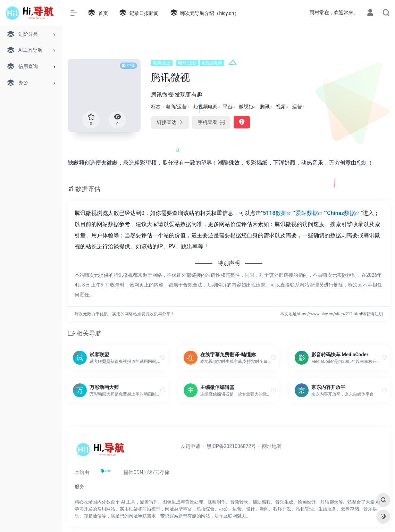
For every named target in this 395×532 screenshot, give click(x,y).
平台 (228, 107)
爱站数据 (307, 213)
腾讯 (265, 107)
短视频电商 (212, 63)
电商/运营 (162, 63)
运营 (297, 107)
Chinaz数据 (341, 213)
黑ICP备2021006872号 (231, 446)
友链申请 (191, 446)
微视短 (246, 107)
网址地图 (272, 446)
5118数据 (275, 213)
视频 (281, 107)
